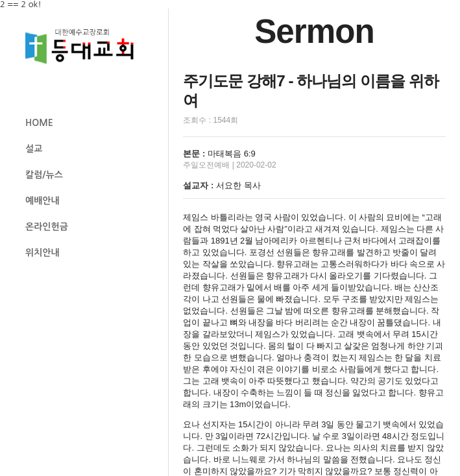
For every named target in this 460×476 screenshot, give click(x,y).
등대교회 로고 (85, 46)
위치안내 (42, 253)
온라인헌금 (47, 227)
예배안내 (42, 201)
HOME (39, 123)
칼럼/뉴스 (44, 175)
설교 (34, 149)
